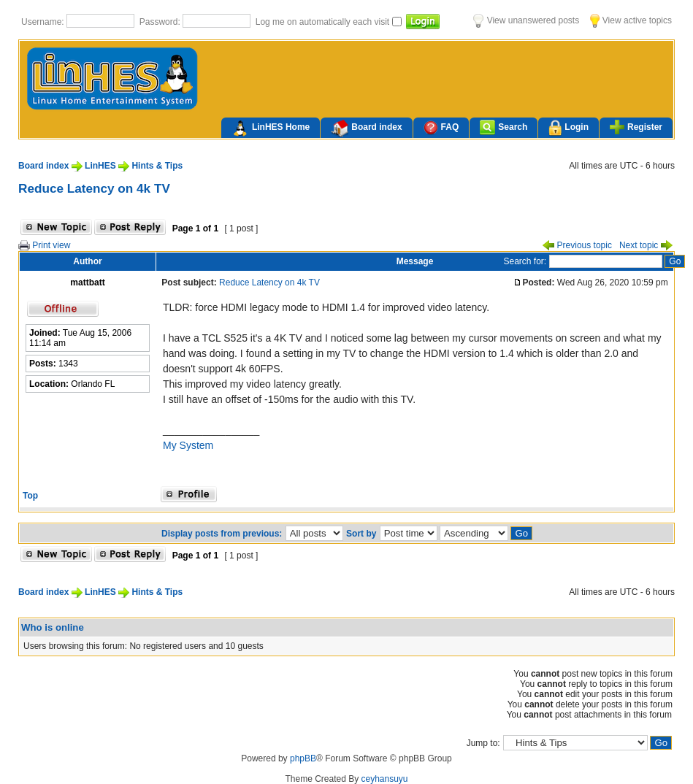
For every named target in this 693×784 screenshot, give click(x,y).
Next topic (646, 245)
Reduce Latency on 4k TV (94, 188)
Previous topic (577, 245)
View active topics (631, 20)
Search (504, 127)
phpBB (303, 758)
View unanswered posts (526, 20)
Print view (44, 245)
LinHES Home (271, 128)
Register (636, 127)
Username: (44, 22)
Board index (366, 128)
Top (30, 496)
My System (188, 445)
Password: (161, 22)
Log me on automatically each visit (324, 22)
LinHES (100, 166)
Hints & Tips (157, 166)
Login (568, 128)
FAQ (441, 127)
